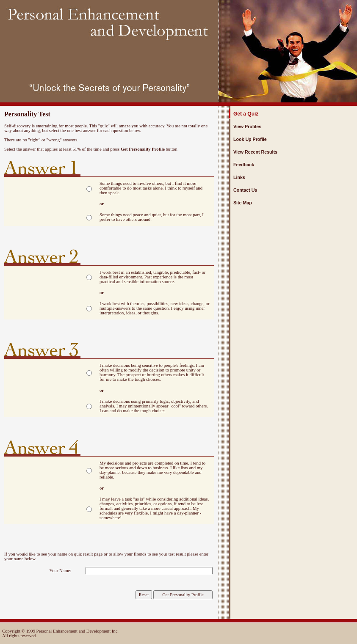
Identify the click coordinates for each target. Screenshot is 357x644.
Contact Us (245, 190)
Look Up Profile (250, 139)
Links (239, 177)
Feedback (244, 165)
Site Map (243, 203)
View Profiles (247, 127)
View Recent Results (255, 152)
